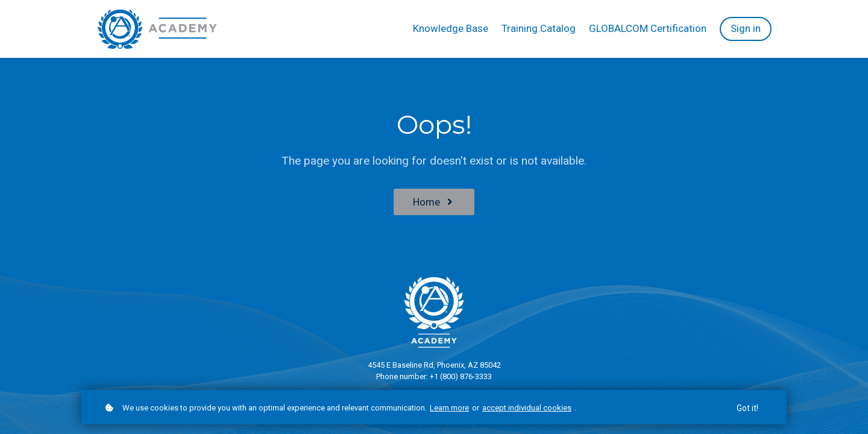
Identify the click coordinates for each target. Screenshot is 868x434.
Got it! (747, 409)
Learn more (449, 408)
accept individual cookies (527, 408)
